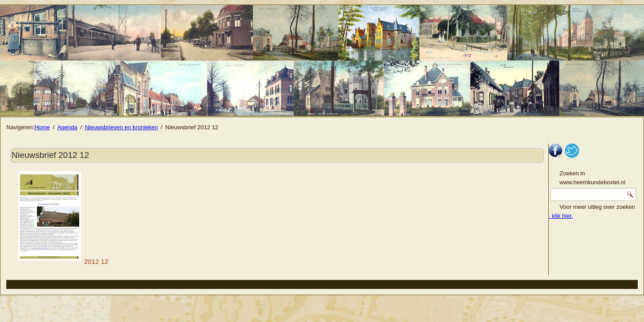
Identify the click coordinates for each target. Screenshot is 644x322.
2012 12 (63, 261)
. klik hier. (561, 216)
